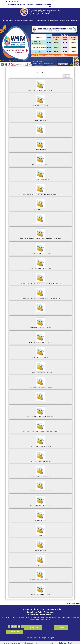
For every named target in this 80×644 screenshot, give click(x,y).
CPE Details (25, 17)
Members (54, 1)
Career (61, 624)
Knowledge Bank (54, 17)
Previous (7, 41)
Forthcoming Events (32, 635)
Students (61, 1)
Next (72, 41)
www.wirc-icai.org (45, 1)
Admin (68, 17)
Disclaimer (14, 629)
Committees (10, 17)
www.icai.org (35, 1)
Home (4, 17)
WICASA (32, 17)
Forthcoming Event (42, 17)
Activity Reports (50, 635)
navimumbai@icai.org (70, 615)
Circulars (41, 635)
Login (67, 1)
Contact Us (75, 17)
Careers (63, 17)
